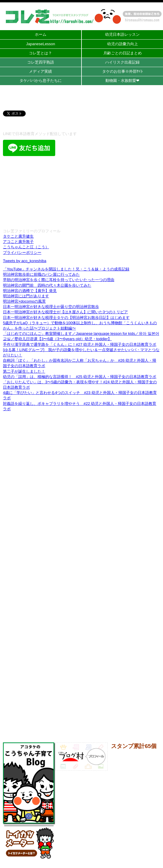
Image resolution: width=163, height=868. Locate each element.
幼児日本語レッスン (122, 34)
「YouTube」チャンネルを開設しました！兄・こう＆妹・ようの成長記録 (66, 269)
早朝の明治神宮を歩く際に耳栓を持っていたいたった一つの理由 (59, 280)
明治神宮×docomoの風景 (24, 301)
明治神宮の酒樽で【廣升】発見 (30, 291)
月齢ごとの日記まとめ (123, 53)
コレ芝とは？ (40, 53)
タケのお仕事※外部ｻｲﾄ (123, 71)
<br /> (81, 192)
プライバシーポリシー (22, 253)
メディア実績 (40, 71)
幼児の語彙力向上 (123, 44)
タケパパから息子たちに (41, 81)
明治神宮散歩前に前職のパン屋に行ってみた (41, 274)
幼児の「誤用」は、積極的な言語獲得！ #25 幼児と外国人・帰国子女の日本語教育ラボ (80, 377)
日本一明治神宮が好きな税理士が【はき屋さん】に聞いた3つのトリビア (65, 312)
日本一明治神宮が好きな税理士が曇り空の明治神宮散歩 (51, 307)
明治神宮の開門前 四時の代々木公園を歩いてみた (47, 285)
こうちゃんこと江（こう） (26, 247)
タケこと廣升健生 (18, 236)
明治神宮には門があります (26, 296)
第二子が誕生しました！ (24, 371)
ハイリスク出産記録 (122, 62)
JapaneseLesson (40, 44)
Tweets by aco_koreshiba (25, 261)
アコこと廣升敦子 (18, 242)
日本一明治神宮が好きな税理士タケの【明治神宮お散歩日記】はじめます (66, 318)
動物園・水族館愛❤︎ (122, 81)
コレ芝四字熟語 (41, 62)
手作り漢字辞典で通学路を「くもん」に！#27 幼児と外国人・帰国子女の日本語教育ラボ (80, 344)
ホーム (41, 34)
